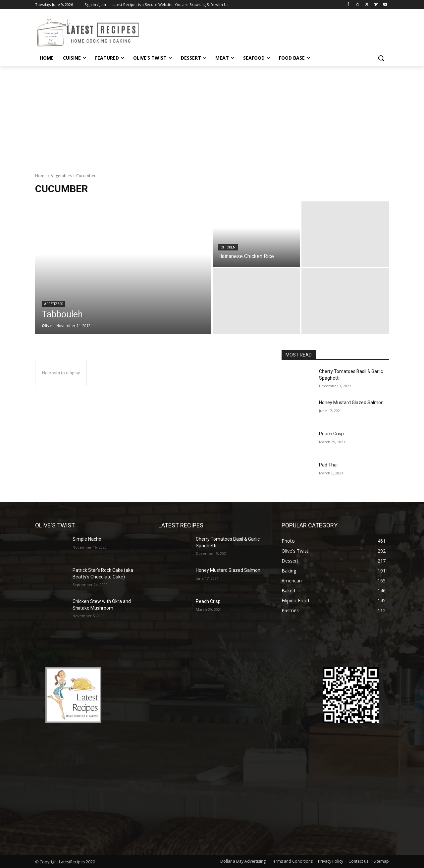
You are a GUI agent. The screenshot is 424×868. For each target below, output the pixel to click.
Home (41, 176)
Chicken (228, 247)
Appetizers (53, 304)
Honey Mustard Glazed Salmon (351, 403)
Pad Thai (328, 465)
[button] (381, 58)
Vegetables (61, 176)
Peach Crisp (331, 434)
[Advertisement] (212, 116)
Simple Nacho (87, 539)
